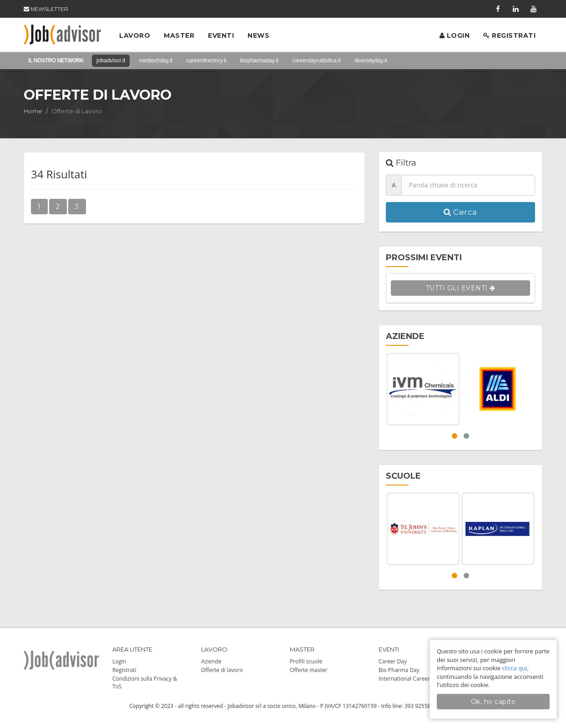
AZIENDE (405, 336)
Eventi (221, 35)
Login (455, 35)
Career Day (393, 661)
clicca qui (514, 668)
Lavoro (135, 35)
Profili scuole (306, 661)
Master (179, 35)
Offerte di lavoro (222, 670)
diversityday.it (371, 61)
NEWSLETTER (46, 9)
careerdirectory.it (206, 61)
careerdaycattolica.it (316, 61)
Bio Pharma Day (399, 670)
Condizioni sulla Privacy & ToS (145, 682)
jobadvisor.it (111, 61)
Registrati (509, 35)
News (258, 35)
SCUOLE (403, 476)
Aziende (211, 661)
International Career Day (410, 679)
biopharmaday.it (260, 61)
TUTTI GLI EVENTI (461, 288)
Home (33, 111)
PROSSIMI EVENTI (424, 258)
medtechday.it (156, 61)
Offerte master (309, 670)
